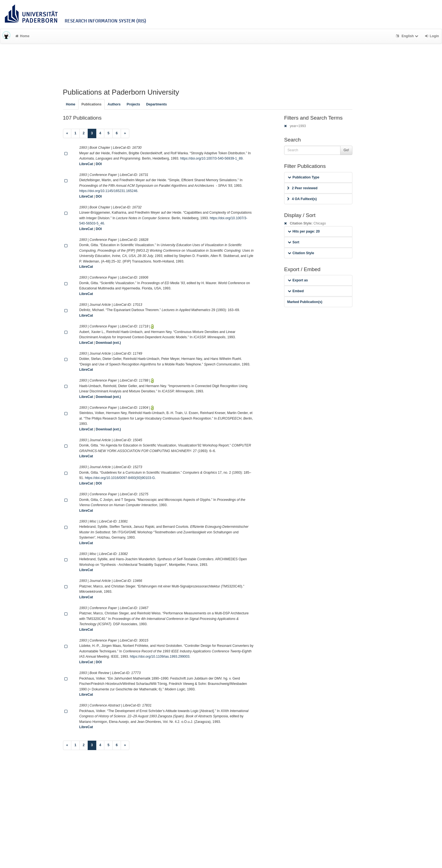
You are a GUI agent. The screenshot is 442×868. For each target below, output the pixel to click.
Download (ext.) (108, 343)
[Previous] (67, 133)
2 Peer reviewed (302, 188)
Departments (157, 104)
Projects (133, 104)
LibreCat (86, 164)
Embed (296, 291)
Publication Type (304, 177)
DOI (99, 164)
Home (22, 36)
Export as (298, 280)
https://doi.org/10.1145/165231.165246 (108, 191)
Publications (91, 104)
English (408, 36)
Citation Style (301, 253)
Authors (114, 104)
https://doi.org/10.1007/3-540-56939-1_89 (211, 158)
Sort (293, 242)
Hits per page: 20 (304, 231)
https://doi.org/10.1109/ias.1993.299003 (160, 657)
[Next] (125, 133)
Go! (346, 150)
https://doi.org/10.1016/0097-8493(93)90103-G (120, 478)
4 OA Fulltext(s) (302, 199)
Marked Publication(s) (305, 302)
